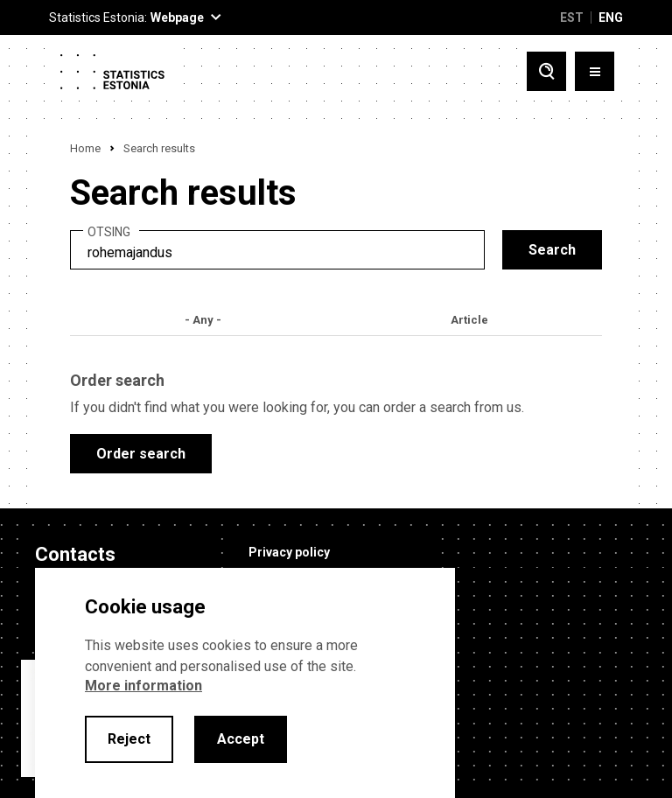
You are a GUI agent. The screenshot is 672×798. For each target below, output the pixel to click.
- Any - (203, 320)
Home (85, 148)
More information (143, 686)
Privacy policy (289, 552)
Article (469, 320)
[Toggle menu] (595, 71)
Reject (129, 739)
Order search (141, 454)
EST (572, 17)
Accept (241, 739)
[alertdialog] (245, 683)
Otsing (109, 232)
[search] (277, 250)
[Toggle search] (546, 71)
